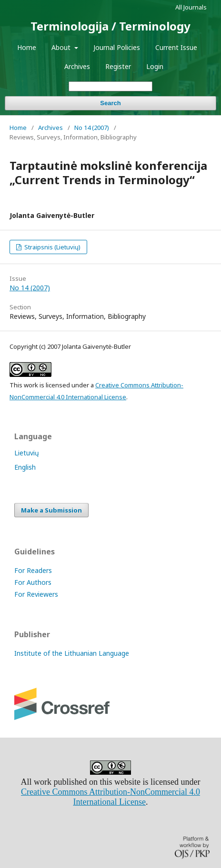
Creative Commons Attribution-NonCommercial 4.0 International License (110, 797)
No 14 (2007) (92, 128)
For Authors (33, 582)
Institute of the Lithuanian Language (72, 653)
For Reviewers (36, 594)
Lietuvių (27, 453)
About (62, 47)
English (25, 467)
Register (118, 66)
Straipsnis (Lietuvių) (52, 247)
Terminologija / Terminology (110, 26)
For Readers (33, 570)
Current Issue (176, 47)
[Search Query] (110, 86)
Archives (77, 66)
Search (110, 103)
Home (27, 47)
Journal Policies (117, 47)
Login (155, 66)
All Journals (191, 7)
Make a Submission (51, 510)
